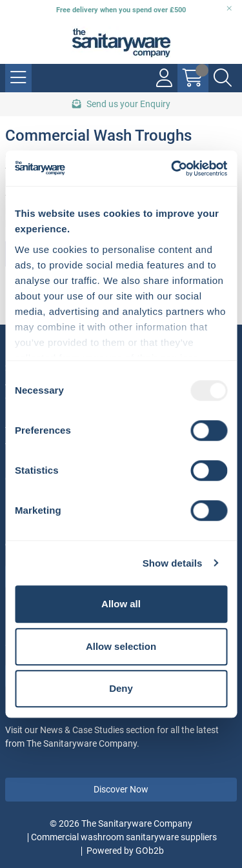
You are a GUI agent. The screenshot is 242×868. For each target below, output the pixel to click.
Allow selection (121, 646)
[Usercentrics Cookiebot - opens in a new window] (172, 168)
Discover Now (121, 789)
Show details (173, 563)
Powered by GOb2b (125, 851)
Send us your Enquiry (121, 104)
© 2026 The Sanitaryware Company (121, 823)
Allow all (121, 604)
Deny (121, 688)
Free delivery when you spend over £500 (121, 10)
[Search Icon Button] (223, 78)
